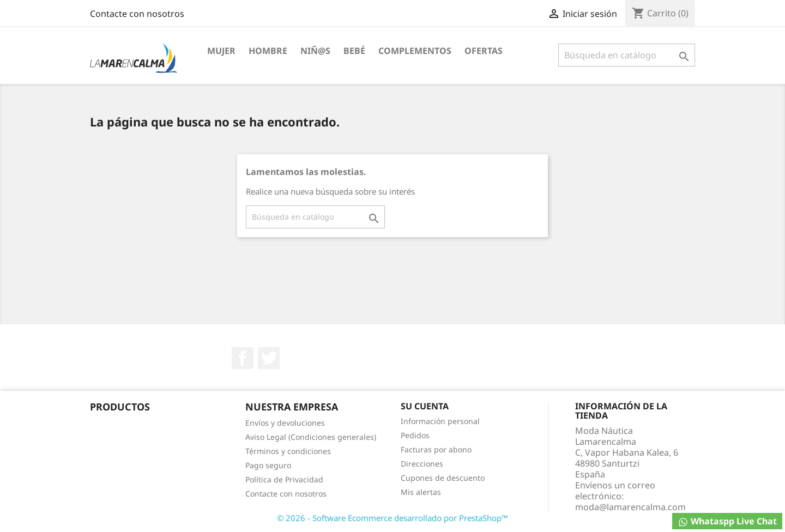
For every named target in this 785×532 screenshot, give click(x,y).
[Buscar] (627, 55)
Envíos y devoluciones (285, 423)
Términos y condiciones (288, 451)
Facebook (243, 358)
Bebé (354, 51)
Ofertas (484, 51)
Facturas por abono (436, 449)
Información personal (440, 421)
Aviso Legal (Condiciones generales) (311, 437)
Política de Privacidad (284, 479)
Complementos (415, 51)
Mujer (221, 51)
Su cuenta (425, 406)
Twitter (269, 358)
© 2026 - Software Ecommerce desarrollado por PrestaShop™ (392, 518)
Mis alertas (421, 492)
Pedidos (415, 435)
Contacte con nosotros (137, 14)
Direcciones (422, 464)
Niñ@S (315, 51)
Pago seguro (268, 465)
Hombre (268, 51)
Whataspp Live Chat (727, 521)
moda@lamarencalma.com (630, 507)
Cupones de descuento (443, 478)
